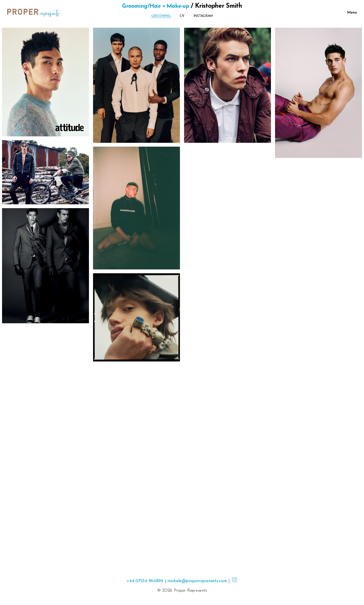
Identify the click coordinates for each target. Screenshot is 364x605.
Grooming (161, 16)
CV (182, 16)
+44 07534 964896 (144, 581)
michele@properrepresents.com (198, 581)
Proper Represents (190, 591)
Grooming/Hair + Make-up (155, 6)
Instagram (203, 16)
